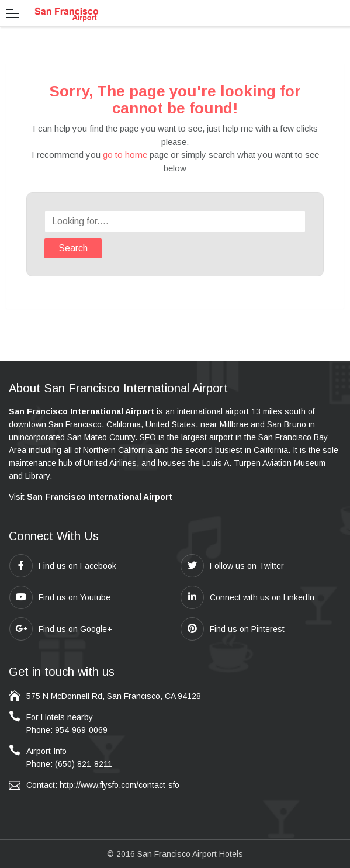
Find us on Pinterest (233, 629)
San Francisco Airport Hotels (190, 854)
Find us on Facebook (63, 566)
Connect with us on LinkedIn (247, 597)
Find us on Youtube (60, 597)
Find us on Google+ (61, 629)
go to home (125, 155)
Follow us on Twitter (232, 566)
